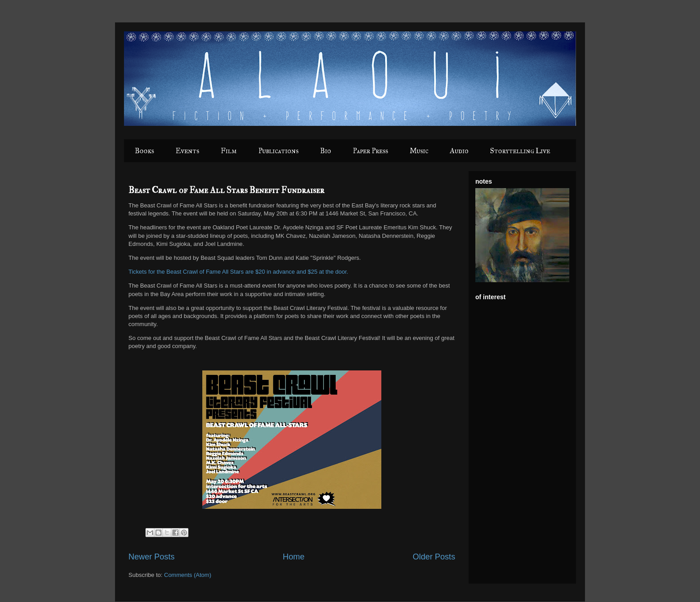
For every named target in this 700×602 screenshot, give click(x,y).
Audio (459, 151)
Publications (278, 151)
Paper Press (370, 151)
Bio (326, 151)
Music (419, 151)
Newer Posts (152, 557)
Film (229, 151)
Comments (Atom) (188, 575)
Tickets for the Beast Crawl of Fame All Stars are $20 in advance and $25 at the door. (238, 272)
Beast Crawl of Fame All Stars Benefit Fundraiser (226, 190)
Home (294, 557)
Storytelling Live (520, 151)
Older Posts (434, 557)
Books (144, 151)
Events (187, 151)
